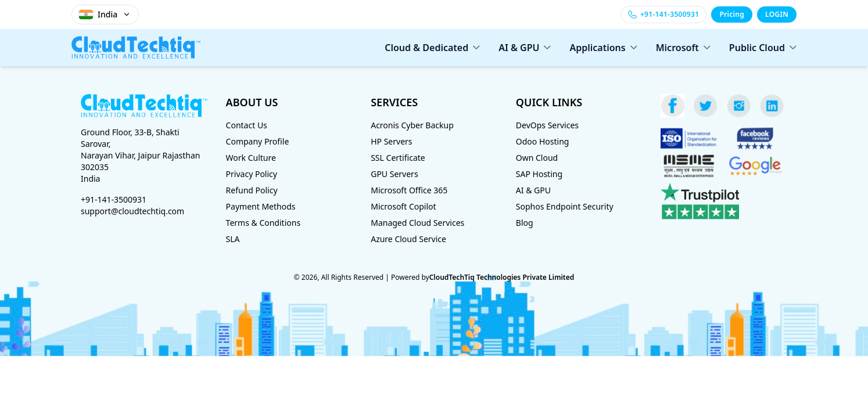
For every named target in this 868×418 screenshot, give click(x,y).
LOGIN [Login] (777, 14)
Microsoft (683, 48)
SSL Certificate (398, 158)
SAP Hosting (539, 174)
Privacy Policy (252, 174)
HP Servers (391, 141)
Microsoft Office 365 (409, 190)
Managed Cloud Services (417, 223)
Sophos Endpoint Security (565, 206)
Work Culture (251, 158)
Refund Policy (252, 190)
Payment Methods (261, 206)
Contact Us (247, 125)
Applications (603, 48)
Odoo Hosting (543, 141)
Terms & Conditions (263, 223)
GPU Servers (394, 174)
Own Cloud (537, 158)
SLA (233, 239)
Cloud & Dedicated (432, 48)
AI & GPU (525, 48)
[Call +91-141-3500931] (663, 15)
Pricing (732, 14)
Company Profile (258, 141)
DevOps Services (547, 125)
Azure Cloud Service (408, 239)
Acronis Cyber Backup (412, 125)
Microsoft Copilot (403, 206)
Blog (525, 223)
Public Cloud (763, 48)
